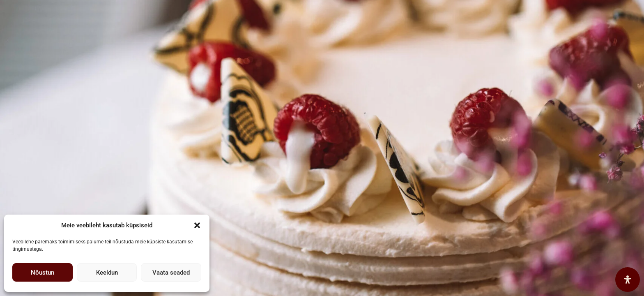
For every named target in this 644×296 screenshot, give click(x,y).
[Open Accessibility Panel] (628, 280)
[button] (197, 225)
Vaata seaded (171, 273)
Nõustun (43, 273)
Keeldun (107, 273)
